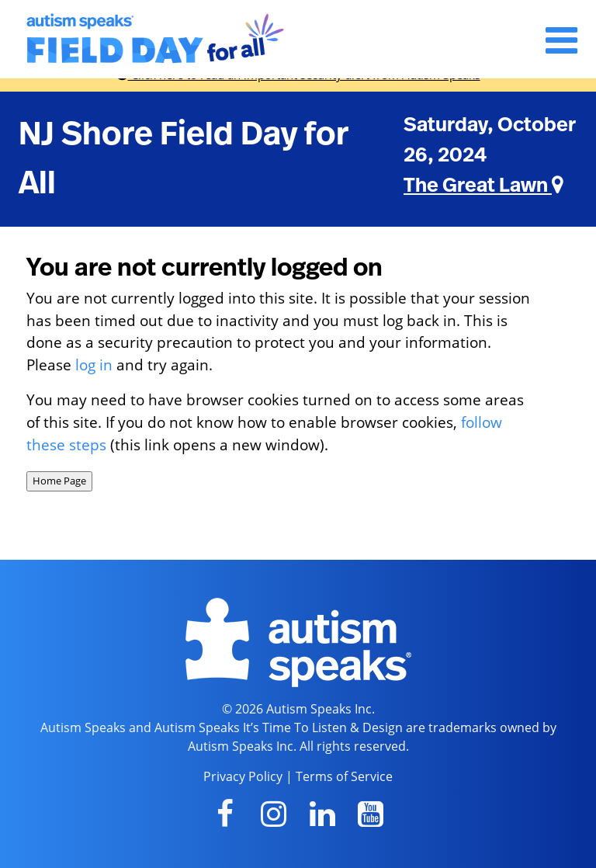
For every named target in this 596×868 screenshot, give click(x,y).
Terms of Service (344, 776)
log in (94, 365)
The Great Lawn (483, 186)
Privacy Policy (243, 776)
